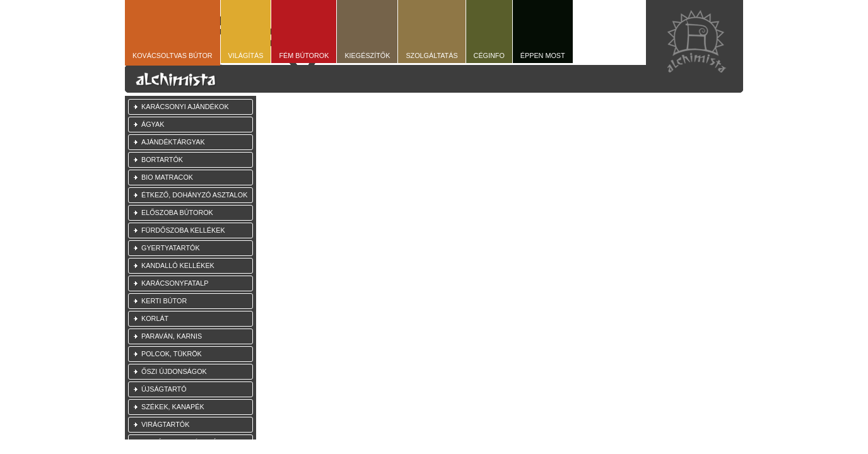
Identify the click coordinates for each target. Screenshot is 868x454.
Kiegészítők (367, 55)
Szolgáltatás (431, 55)
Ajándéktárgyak (173, 142)
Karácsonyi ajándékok (185, 107)
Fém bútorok (304, 55)
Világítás (246, 55)
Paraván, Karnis (172, 336)
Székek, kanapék (173, 407)
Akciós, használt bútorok (191, 442)
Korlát (155, 318)
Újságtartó (164, 389)
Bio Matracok (167, 177)
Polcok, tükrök (172, 354)
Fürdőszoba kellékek (183, 230)
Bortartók (162, 160)
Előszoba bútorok (177, 212)
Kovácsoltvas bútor (173, 55)
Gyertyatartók (171, 248)
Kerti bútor (164, 301)
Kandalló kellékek (178, 265)
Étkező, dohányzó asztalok (194, 195)
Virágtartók (165, 424)
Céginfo (489, 55)
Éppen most (543, 55)
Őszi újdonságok (174, 371)
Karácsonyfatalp (175, 283)
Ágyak (153, 124)
